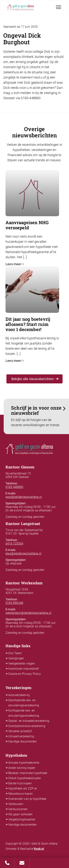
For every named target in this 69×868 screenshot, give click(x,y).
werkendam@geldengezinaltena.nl (28, 613)
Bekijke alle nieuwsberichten (35, 379)
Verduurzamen (18, 809)
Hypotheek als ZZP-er (23, 788)
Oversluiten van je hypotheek (27, 799)
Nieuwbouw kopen (21, 794)
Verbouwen (16, 804)
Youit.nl (39, 849)
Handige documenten (23, 741)
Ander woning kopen (22, 768)
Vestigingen (16, 658)
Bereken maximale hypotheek (28, 773)
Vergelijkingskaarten (22, 819)
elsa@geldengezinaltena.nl (23, 553)
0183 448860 (14, 487)
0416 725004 (14, 543)
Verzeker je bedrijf (20, 731)
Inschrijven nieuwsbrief (24, 669)
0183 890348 (14, 603)
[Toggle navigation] (59, 7)
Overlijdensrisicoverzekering (27, 726)
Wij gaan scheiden (20, 814)
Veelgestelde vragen (22, 663)
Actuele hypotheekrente (24, 763)
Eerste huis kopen (20, 783)
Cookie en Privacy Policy (25, 674)
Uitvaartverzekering (21, 736)
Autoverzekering (19, 695)
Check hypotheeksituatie (25, 778)
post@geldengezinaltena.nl (24, 497)
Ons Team (15, 653)
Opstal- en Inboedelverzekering (29, 721)
